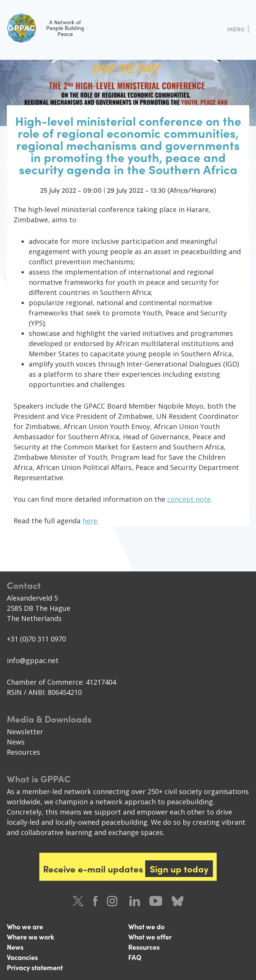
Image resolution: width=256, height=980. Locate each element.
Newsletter (25, 732)
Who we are (25, 926)
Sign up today (179, 869)
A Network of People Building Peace (46, 28)
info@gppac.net (33, 660)
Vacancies (22, 957)
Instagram (113, 901)
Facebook (95, 901)
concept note (189, 499)
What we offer (150, 937)
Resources (23, 752)
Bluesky (178, 901)
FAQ (135, 957)
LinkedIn (135, 901)
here (90, 521)
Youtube (156, 901)
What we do (146, 926)
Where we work (30, 937)
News (16, 742)
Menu (236, 29)
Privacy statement (35, 967)
